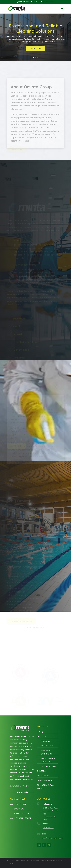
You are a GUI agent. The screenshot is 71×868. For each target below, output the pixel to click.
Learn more (36, 49)
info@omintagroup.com (53, 838)
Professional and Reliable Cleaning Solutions (35, 29)
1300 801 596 (48, 828)
